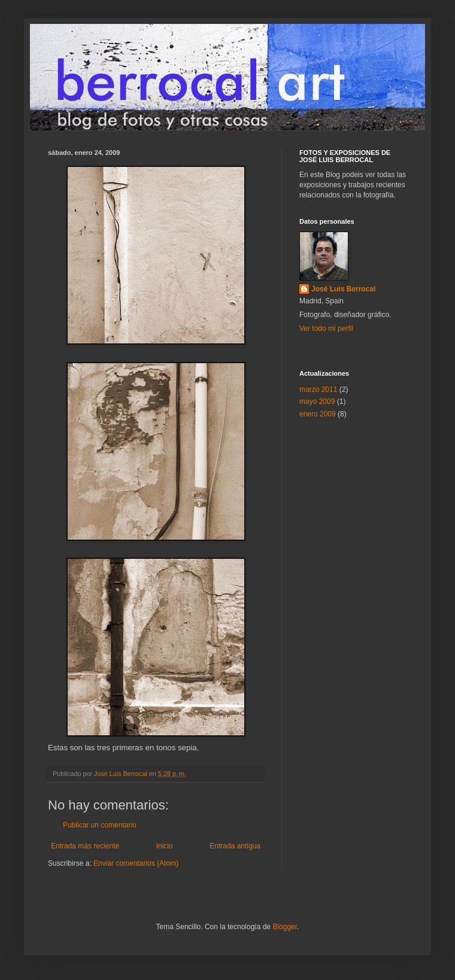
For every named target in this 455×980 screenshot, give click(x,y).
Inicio (165, 846)
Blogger (285, 927)
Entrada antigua (235, 846)
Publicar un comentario (100, 825)
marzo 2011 (318, 389)
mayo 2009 (317, 401)
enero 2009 (318, 414)
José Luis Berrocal (343, 289)
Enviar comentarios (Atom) (136, 863)
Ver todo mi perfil (326, 328)
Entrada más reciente (85, 846)
